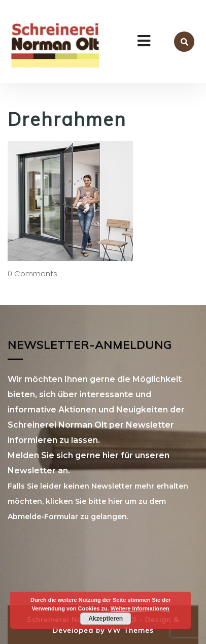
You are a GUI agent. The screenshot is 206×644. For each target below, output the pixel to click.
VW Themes (129, 630)
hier (115, 501)
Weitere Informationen (140, 608)
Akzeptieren (106, 619)
